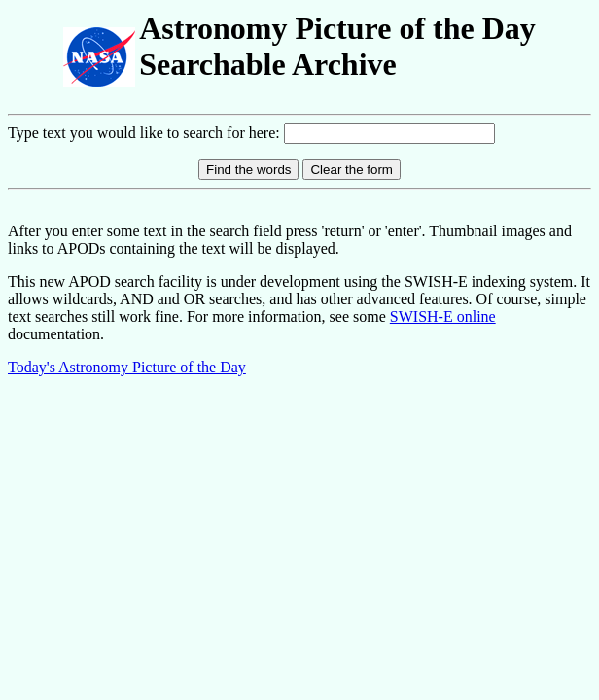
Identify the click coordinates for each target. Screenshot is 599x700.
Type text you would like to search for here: (146, 133)
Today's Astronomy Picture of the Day (127, 367)
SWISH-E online (443, 316)
